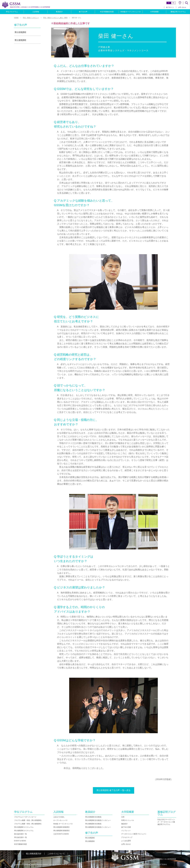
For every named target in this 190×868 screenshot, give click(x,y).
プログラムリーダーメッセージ (25, 817)
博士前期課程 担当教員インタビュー (98, 820)
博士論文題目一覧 (20, 837)
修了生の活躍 (126, 827)
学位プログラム (12, 12)
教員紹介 (59, 12)
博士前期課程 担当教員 (93, 817)
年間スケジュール (128, 820)
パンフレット (126, 831)
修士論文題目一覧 (20, 834)
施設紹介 (124, 824)
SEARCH (187, 3)
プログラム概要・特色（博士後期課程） (28, 824)
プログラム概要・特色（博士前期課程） (28, 820)
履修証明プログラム (178, 12)
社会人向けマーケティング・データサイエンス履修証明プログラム (166, 822)
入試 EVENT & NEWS (61, 834)
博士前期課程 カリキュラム (24, 827)
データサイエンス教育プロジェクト (134, 834)
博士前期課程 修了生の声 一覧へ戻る (113, 790)
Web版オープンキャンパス (131, 12)
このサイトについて (56, 854)
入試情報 (36, 12)
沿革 (123, 817)
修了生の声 (83, 12)
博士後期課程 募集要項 (61, 831)
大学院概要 (154, 12)
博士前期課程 (20, 32)
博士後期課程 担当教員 (93, 824)
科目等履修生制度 (107, 12)
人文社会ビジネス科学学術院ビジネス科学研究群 (30, 7)
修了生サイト (170, 7)
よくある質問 (126, 841)
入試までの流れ (59, 817)
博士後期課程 (20, 40)
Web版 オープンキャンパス (63, 824)
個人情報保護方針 (34, 854)
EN (173, 3)
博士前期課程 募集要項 (61, 827)
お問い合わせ (182, 7)
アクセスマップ (127, 837)
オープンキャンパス (60, 820)
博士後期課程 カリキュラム (24, 831)
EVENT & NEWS (20, 841)
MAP (180, 3)
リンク (17, 854)
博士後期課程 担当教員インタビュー (98, 827)
